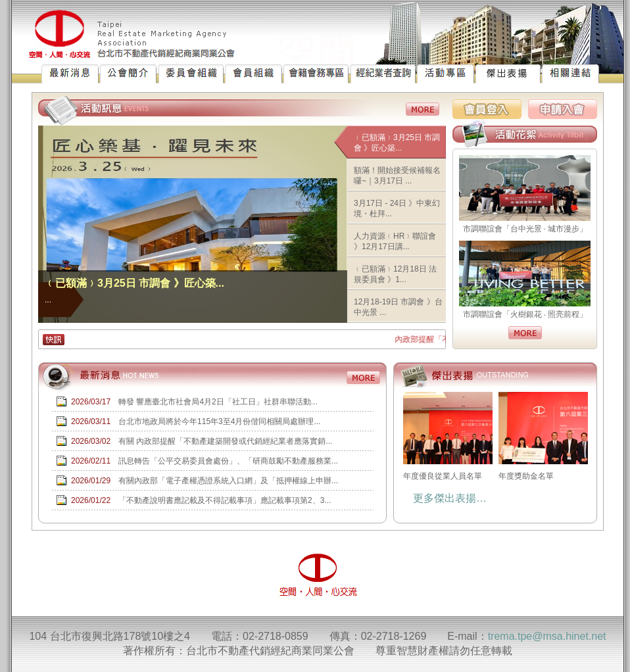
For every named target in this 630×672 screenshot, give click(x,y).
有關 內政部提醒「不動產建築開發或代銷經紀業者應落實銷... (225, 441)
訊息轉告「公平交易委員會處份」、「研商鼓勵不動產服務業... (228, 461)
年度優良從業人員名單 (448, 436)
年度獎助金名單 (543, 436)
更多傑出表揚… (450, 498)
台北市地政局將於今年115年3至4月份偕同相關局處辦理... (219, 421)
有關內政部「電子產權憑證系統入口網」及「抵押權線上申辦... (228, 481)
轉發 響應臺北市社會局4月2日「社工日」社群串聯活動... (218, 402)
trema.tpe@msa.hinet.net (547, 636)
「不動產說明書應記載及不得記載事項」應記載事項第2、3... (225, 500)
